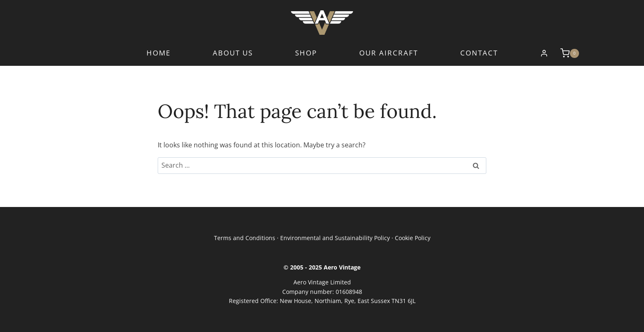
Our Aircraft (389, 53)
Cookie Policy (413, 238)
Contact (479, 53)
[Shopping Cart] (566, 53)
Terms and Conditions (245, 238)
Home (159, 53)
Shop (306, 53)
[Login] (544, 53)
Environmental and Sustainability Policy (335, 238)
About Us (233, 53)
